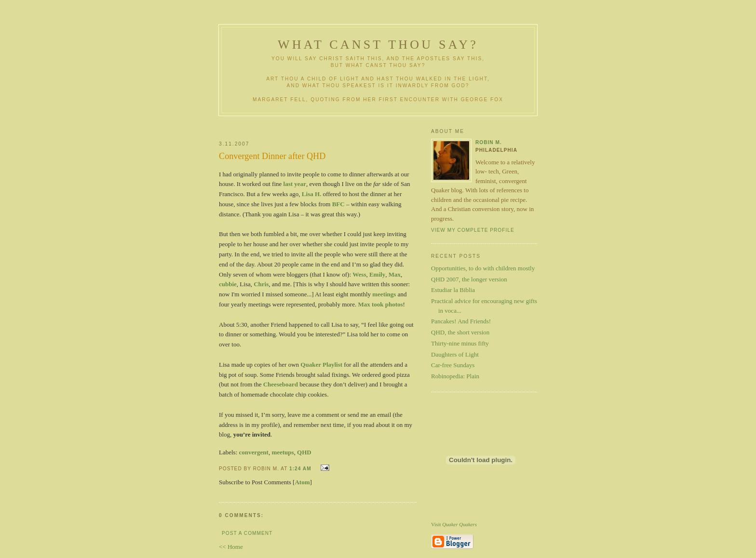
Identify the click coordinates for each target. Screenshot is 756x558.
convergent (254, 452)
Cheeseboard (281, 384)
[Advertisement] (333, 125)
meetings (384, 294)
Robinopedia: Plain (455, 376)
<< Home (231, 547)
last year (295, 184)
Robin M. (489, 142)
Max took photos (380, 304)
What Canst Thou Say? (378, 45)
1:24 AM (300, 469)
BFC (338, 204)
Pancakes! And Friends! (461, 321)
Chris (261, 284)
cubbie (228, 284)
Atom (302, 482)
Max (395, 274)
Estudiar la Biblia (453, 290)
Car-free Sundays (453, 365)
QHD (304, 452)
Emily (377, 274)
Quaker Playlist (321, 365)
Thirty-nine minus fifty (460, 343)
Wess (359, 274)
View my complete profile (473, 230)
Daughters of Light (455, 354)
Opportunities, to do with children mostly (483, 268)
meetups (283, 452)
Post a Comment (247, 533)
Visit (454, 524)
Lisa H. (311, 194)
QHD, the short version (460, 332)
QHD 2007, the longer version (469, 279)
